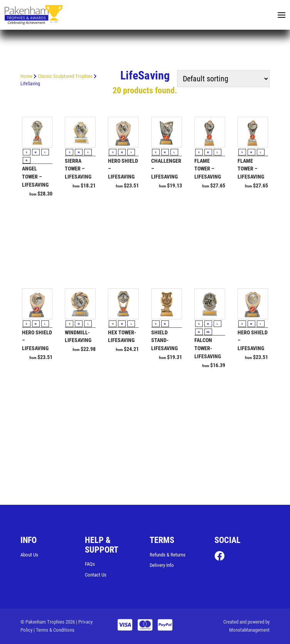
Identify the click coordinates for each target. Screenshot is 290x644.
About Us (29, 555)
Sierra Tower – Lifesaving (78, 169)
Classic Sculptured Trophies (65, 76)
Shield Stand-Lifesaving (164, 341)
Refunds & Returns (168, 555)
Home (26, 76)
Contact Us (96, 575)
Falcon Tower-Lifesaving (208, 349)
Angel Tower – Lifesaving (35, 177)
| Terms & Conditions (54, 630)
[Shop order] (223, 79)
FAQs (90, 564)
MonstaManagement (249, 630)
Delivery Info (162, 566)
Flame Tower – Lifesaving (208, 169)
